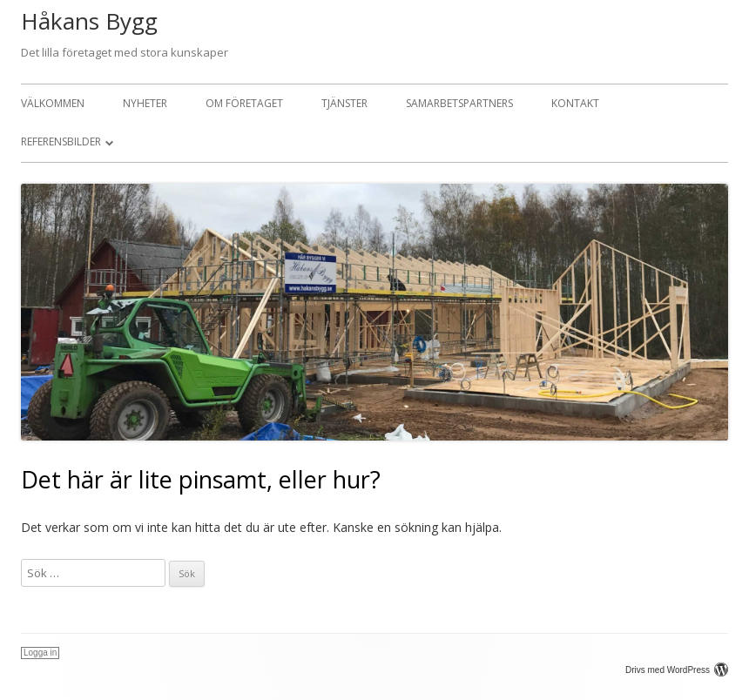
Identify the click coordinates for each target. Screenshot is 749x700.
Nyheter (145, 103)
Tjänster (344, 103)
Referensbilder (61, 141)
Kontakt (575, 103)
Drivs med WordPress (677, 670)
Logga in (40, 653)
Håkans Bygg (89, 21)
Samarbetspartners (459, 103)
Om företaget (244, 103)
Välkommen (53, 103)
